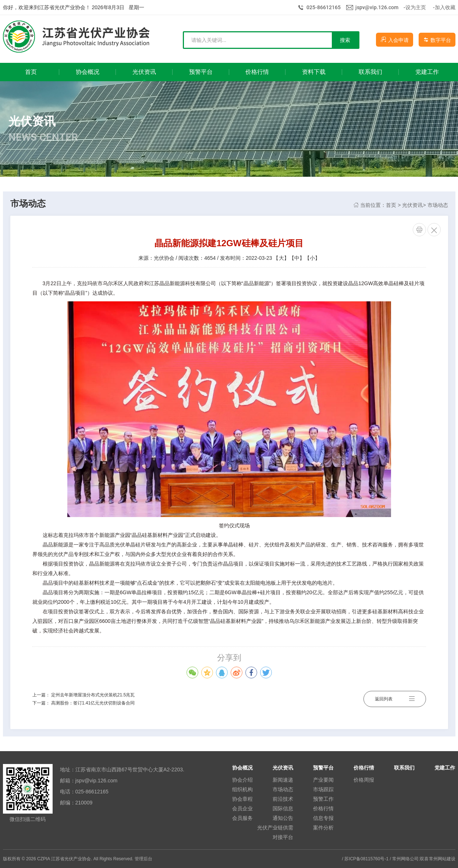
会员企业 (242, 808)
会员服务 (242, 818)
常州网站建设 (442, 859)
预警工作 (323, 799)
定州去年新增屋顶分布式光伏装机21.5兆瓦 (93, 695)
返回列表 (395, 699)
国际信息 (283, 808)
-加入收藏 (444, 7)
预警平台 (323, 768)
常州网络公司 (405, 859)
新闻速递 (283, 780)
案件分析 (323, 828)
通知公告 (283, 818)
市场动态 (438, 205)
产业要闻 (323, 780)
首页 (391, 205)
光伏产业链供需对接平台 (275, 832)
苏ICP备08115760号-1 (366, 859)
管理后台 (143, 859)
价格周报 (364, 780)
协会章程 (242, 799)
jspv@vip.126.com (377, 7)
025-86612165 (324, 7)
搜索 (345, 40)
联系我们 (404, 768)
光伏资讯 (412, 205)
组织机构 (242, 789)
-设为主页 (415, 7)
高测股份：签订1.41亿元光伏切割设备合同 (93, 703)
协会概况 (242, 768)
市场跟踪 (323, 789)
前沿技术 (283, 799)
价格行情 (323, 808)
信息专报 (323, 818)
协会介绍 (242, 780)
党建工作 (445, 768)
